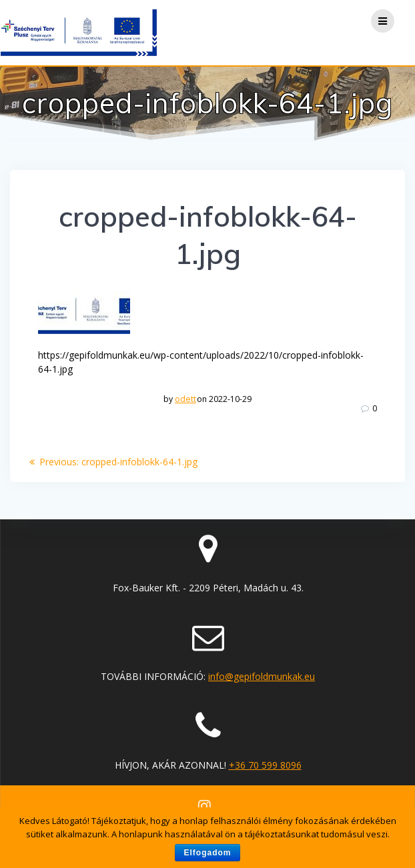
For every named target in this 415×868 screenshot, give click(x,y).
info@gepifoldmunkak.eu (262, 676)
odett (185, 399)
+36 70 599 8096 (265, 765)
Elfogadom (208, 853)
